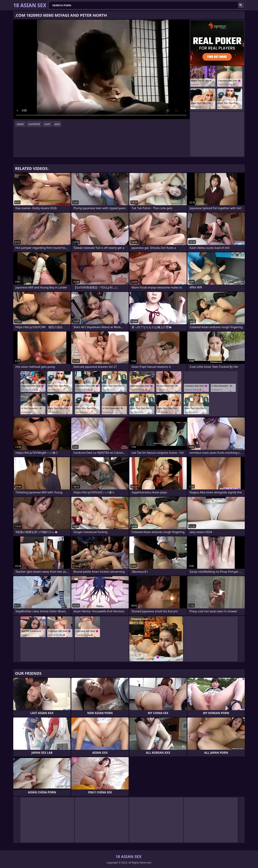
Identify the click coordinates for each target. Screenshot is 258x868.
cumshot (34, 124)
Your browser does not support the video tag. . (101, 69)
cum (47, 124)
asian (20, 124)
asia (57, 124)
